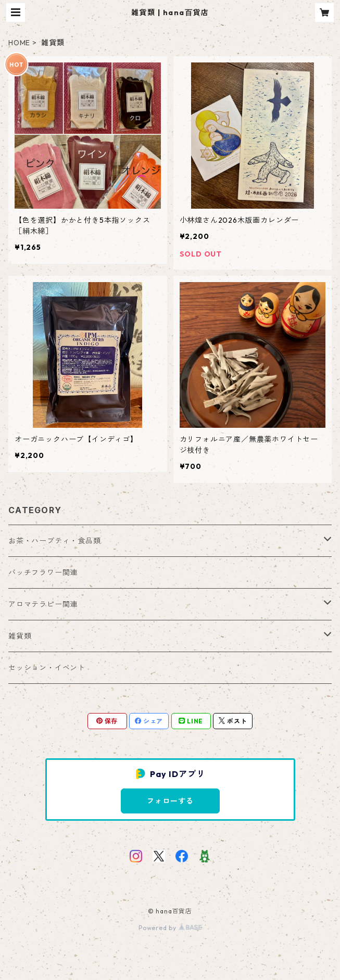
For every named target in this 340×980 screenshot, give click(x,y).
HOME (19, 43)
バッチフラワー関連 (43, 572)
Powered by (170, 928)
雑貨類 (20, 636)
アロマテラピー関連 (43, 604)
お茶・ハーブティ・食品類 (55, 541)
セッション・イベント (47, 668)
